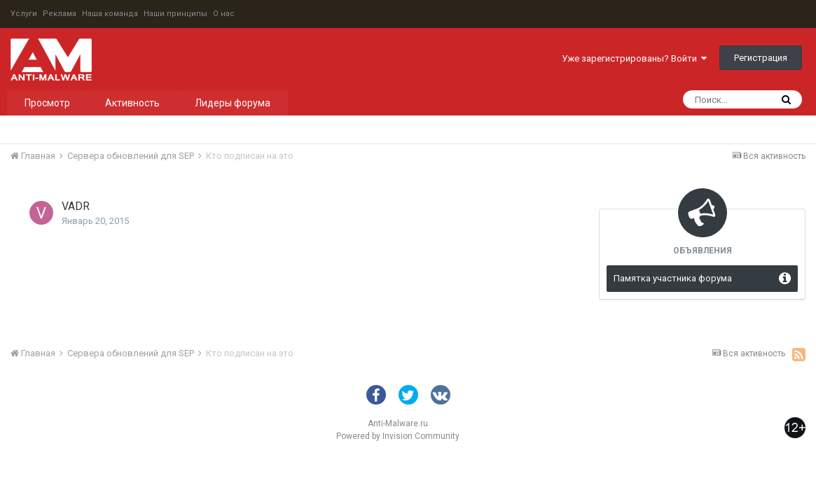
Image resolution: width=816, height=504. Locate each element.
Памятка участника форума (673, 278)
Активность (132, 103)
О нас (224, 14)
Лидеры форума (233, 103)
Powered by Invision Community (398, 436)
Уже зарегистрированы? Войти (634, 58)
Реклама (60, 14)
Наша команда (110, 14)
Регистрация (761, 58)
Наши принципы (175, 14)
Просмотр (47, 103)
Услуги (24, 14)
